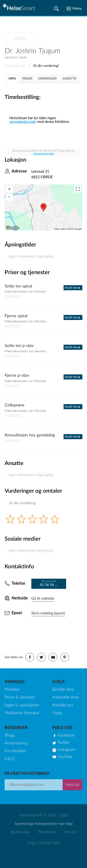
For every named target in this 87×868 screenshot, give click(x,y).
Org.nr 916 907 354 (43, 843)
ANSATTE (69, 79)
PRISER (27, 79)
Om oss (70, 832)
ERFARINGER (47, 79)
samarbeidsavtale (23, 122)
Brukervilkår (20, 832)
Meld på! (72, 785)
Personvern (47, 832)
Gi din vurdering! (46, 66)
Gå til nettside (43, 598)
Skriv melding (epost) (48, 613)
